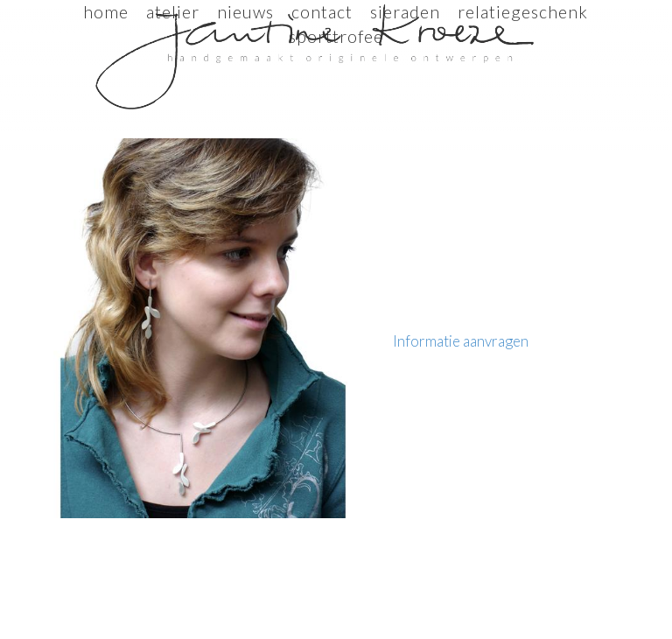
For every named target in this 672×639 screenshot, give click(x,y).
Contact (322, 12)
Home (106, 12)
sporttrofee (336, 36)
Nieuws (245, 12)
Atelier (173, 12)
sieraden (405, 12)
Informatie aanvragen (461, 341)
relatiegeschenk (523, 12)
